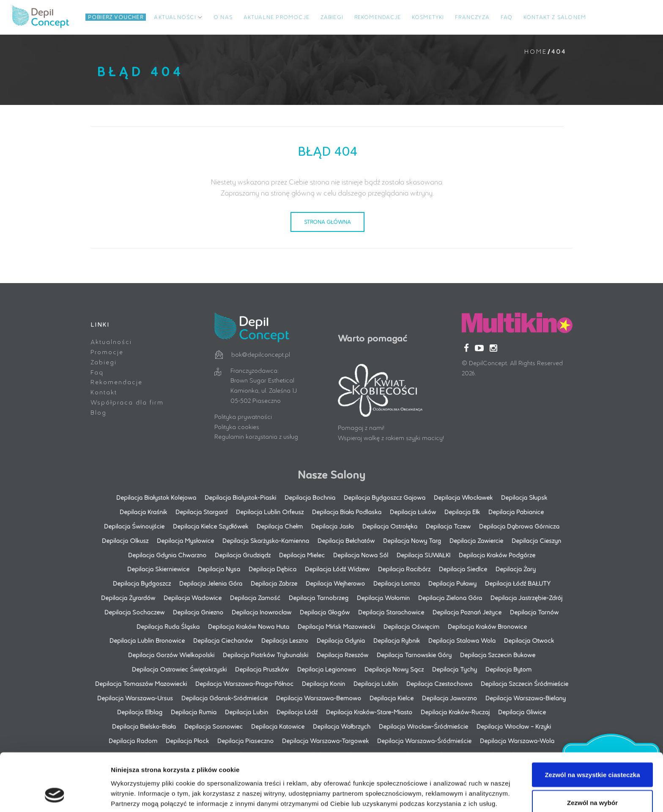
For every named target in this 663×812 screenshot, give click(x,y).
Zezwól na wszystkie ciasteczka (592, 724)
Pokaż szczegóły (451, 780)
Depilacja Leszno (285, 640)
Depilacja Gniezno (198, 612)
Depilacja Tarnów (534, 612)
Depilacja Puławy (452, 583)
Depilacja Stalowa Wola (462, 640)
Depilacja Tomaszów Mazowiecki (141, 683)
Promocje (107, 351)
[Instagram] (493, 348)
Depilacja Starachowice (391, 612)
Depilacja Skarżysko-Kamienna (266, 540)
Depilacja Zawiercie (476, 540)
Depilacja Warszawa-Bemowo (319, 698)
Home (536, 51)
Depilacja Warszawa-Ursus (135, 698)
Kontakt (104, 392)
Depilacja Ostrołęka (390, 526)
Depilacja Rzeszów (342, 654)
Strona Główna (327, 222)
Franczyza (472, 17)
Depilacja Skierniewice (158, 569)
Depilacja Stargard (201, 511)
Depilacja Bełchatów (346, 540)
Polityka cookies (237, 426)
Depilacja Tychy (455, 669)
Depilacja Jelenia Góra (211, 583)
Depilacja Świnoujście (134, 526)
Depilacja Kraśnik (143, 511)
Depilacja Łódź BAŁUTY (518, 583)
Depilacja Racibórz (404, 569)
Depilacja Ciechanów (223, 640)
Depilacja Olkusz (125, 540)
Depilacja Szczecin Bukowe (498, 654)
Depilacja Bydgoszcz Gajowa (385, 497)
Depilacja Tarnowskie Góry (414, 654)
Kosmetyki (428, 17)
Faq (97, 372)
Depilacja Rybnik (397, 640)
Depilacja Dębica (273, 569)
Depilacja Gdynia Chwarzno (167, 555)
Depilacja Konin (323, 683)
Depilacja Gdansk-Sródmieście (225, 698)
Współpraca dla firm (127, 402)
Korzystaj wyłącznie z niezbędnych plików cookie (592, 784)
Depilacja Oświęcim (411, 626)
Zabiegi (332, 17)
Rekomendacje (378, 17)
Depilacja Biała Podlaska (347, 511)
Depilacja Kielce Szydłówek (211, 526)
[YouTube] (479, 348)
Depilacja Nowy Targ (412, 540)
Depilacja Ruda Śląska (168, 626)
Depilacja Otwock (529, 640)
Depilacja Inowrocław (262, 612)
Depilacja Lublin (376, 683)
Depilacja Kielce (392, 698)
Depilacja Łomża (397, 583)
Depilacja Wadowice (193, 597)
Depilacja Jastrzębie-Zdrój (526, 597)
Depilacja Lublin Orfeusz (270, 511)
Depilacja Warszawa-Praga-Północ (244, 683)
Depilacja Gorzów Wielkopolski (171, 654)
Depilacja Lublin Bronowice (147, 640)
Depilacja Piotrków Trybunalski (266, 654)
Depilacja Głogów (325, 612)
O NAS (223, 17)
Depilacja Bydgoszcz (142, 583)
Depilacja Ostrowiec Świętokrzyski (179, 669)
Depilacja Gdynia (341, 640)
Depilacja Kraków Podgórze (497, 555)
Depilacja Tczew (448, 526)
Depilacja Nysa (219, 569)
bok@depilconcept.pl (261, 354)
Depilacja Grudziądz (243, 555)
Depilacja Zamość (255, 597)
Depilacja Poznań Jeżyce (467, 612)
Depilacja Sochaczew (134, 612)
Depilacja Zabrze (274, 583)
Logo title (44, 17)
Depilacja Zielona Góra (450, 597)
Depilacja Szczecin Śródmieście (525, 683)
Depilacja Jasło (333, 526)
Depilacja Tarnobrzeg (319, 597)
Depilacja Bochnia (310, 497)
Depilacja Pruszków (262, 669)
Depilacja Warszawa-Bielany (526, 698)
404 (559, 51)
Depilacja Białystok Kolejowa (156, 497)
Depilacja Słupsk (524, 497)
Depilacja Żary (516, 569)
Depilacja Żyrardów (128, 597)
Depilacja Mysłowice (185, 540)
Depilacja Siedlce (463, 569)
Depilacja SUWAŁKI (423, 555)
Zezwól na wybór (592, 752)
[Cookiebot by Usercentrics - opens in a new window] (55, 795)
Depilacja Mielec (302, 555)
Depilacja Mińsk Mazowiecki (336, 626)
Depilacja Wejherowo (335, 583)
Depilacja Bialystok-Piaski (240, 497)
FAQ (507, 17)
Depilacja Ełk (462, 511)
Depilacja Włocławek (463, 497)
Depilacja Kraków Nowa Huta (249, 626)
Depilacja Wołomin (383, 597)
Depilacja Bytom (508, 669)
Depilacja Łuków (413, 511)
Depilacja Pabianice (516, 511)
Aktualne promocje (277, 17)
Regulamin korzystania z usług (256, 436)
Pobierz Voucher (116, 17)
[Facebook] (466, 348)
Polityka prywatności (243, 416)
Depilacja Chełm (280, 526)
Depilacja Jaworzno (449, 698)
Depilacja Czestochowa (439, 683)
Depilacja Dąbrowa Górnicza (519, 526)
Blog (99, 412)
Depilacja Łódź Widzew (337, 569)
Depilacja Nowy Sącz (394, 669)
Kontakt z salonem (555, 17)
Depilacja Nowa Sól (361, 555)
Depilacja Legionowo (327, 669)
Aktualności (175, 17)
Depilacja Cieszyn (536, 540)
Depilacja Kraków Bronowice (487, 626)
